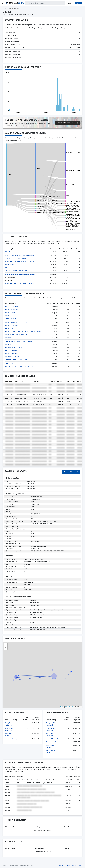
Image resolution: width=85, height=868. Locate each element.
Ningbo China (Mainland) (51, 729)
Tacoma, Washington (12, 739)
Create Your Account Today (68, 123)
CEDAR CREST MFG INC (13, 357)
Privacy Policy (60, 865)
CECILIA (8, 316)
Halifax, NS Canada (52, 739)
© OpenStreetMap (70, 707)
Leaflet (62, 707)
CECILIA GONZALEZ (12, 325)
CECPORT (8, 338)
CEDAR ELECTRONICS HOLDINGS (16, 360)
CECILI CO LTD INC (11, 313)
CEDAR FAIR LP (10, 363)
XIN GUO (69, 195)
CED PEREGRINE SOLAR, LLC (14, 347)
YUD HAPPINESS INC (73, 226)
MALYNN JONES (72, 228)
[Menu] (3, 3)
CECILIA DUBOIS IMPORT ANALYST (17, 322)
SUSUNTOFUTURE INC (74, 201)
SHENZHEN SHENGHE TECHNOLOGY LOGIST (52, 212)
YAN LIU (69, 220)
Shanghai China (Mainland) (51, 724)
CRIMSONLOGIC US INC (74, 212)
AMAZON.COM (71, 204)
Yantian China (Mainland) (51, 735)
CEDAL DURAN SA (11, 350)
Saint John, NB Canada (51, 746)
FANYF (39, 168)
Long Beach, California (9, 724)
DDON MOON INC (72, 205)
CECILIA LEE (9, 328)
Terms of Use (71, 865)
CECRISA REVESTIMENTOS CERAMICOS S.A (19, 341)
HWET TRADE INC (72, 224)
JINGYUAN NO (42, 206)
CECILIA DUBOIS (11, 319)
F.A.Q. (80, 865)
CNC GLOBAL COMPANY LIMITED (48, 211)
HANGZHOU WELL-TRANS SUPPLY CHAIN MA (20, 283)
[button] (6, 645)
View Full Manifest (71, 472)
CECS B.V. (8, 344)
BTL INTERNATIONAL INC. (75, 223)
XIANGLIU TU (71, 218)
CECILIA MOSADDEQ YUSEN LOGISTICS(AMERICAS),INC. (23, 332)
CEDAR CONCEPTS (11, 354)
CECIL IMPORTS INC (12, 310)
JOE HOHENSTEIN (72, 229)
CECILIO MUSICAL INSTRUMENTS (16, 335)
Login (70, 3)
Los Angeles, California (9, 729)
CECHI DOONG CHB (12, 306)
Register (78, 3)
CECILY (10, 174)
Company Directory (13, 9)
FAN (38, 209)
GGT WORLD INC (72, 222)
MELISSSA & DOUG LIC (74, 170)
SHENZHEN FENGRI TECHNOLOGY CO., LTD (51, 197)
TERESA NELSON (72, 208)
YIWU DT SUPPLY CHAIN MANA (47, 200)
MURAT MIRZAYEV (72, 227)
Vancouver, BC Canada (51, 751)
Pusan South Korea (52, 742)
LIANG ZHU (70, 185)
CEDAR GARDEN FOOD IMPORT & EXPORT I (19, 366)
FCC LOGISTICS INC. (73, 214)
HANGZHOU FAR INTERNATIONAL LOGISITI (51, 204)
